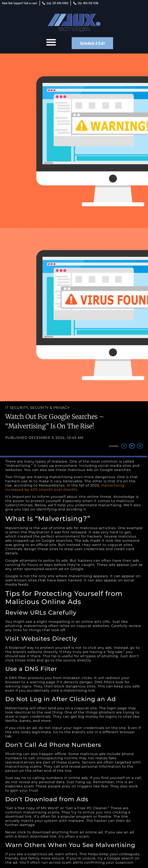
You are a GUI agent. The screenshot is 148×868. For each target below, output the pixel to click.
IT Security (17, 408)
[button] (51, 42)
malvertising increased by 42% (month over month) (65, 487)
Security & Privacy (50, 408)
